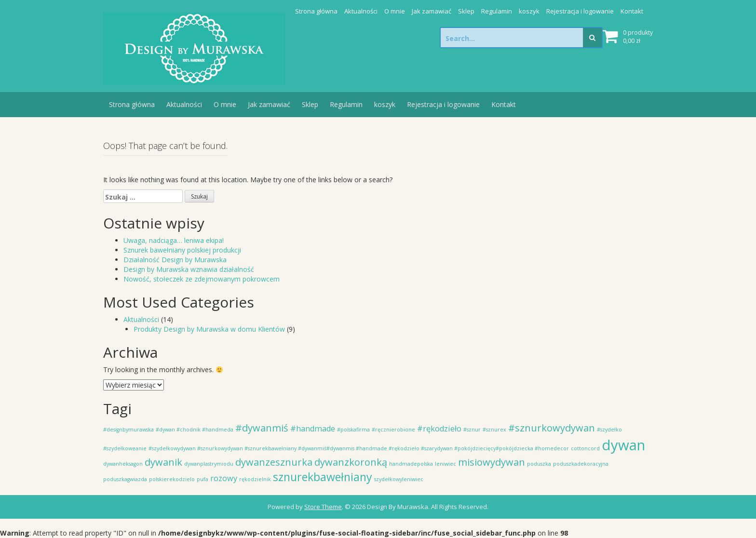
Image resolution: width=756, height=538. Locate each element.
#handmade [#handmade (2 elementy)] (313, 429)
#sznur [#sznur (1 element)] (472, 430)
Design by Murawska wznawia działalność (189, 269)
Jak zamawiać (432, 11)
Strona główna (316, 11)
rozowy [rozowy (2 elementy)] (224, 478)
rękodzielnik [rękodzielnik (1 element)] (255, 479)
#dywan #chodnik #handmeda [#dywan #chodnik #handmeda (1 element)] (195, 430)
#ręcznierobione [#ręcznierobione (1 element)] (393, 430)
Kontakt (632, 11)
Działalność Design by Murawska (175, 260)
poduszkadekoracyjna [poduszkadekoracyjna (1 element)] (581, 464)
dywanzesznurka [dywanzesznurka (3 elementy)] (274, 462)
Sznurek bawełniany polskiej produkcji (182, 250)
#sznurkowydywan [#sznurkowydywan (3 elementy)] (552, 428)
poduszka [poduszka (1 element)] (539, 464)
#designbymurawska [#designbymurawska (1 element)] (128, 430)
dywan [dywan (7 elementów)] (623, 445)
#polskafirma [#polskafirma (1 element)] (353, 430)
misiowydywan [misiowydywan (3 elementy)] (492, 462)
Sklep (466, 11)
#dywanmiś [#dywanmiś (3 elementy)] (262, 428)
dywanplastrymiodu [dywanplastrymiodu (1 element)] (209, 464)
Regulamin (497, 11)
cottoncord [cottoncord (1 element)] (585, 448)
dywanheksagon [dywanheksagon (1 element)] (123, 464)
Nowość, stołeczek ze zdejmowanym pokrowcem (202, 279)
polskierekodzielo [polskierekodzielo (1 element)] (172, 479)
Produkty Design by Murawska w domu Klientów (209, 329)
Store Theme (323, 507)
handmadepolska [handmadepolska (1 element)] (411, 464)
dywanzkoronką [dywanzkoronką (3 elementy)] (351, 462)
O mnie (395, 11)
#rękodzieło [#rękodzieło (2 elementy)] (439, 429)
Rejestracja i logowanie (580, 11)
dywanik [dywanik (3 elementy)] (163, 462)
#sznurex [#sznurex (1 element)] (494, 430)
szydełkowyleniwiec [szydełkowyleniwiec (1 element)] (399, 479)
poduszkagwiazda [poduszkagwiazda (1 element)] (125, 479)
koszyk (529, 11)
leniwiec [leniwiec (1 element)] (445, 464)
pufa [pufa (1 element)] (202, 479)
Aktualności (361, 11)
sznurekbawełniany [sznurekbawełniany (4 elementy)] (323, 477)
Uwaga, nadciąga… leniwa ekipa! (174, 240)
